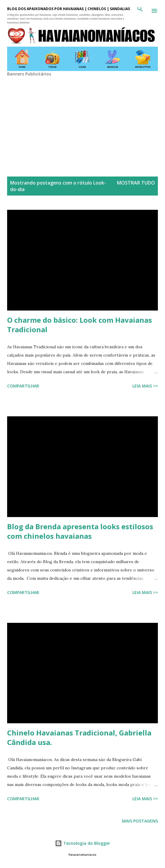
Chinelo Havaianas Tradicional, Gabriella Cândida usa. (79, 737)
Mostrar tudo (136, 183)
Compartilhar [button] (23, 386)
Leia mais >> (145, 386)
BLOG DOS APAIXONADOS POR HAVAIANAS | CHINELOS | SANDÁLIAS (69, 9)
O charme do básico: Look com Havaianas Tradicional (80, 325)
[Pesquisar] (140, 11)
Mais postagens (140, 821)
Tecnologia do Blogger (82, 843)
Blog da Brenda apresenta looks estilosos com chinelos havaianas (80, 531)
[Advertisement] (82, 118)
